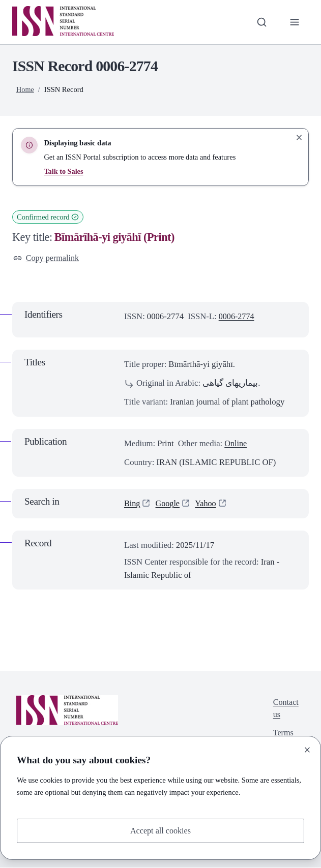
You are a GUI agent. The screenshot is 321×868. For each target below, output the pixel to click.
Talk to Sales (64, 171)
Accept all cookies (160, 831)
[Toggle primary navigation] (294, 22)
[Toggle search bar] (261, 22)
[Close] (307, 749)
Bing (132, 504)
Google (169, 504)
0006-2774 (237, 317)
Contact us (285, 709)
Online (236, 444)
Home (25, 89)
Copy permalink (47, 258)
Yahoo (207, 504)
